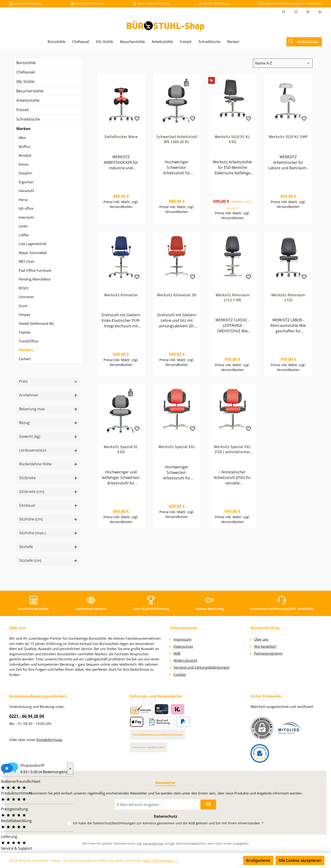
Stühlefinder (308, 42)
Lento (23, 226)
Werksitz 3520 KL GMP (288, 137)
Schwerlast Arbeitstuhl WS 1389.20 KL (177, 139)
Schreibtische (28, 119)
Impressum (183, 639)
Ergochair (26, 182)
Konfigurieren (258, 860)
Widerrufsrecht (185, 660)
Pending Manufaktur (35, 279)
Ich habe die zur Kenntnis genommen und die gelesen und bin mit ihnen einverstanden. (168, 823)
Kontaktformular (49, 740)
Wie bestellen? (265, 646)
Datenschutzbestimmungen (114, 823)
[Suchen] (284, 12)
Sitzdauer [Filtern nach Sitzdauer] (48, 505)
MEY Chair (27, 261)
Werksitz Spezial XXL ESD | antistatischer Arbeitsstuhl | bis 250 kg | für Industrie (233, 452)
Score (23, 306)
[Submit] (208, 804)
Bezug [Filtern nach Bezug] (48, 423)
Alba (22, 138)
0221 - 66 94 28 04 (27, 716)
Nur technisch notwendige (215, 860)
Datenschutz (183, 646)
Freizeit (23, 110)
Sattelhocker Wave (121, 137)
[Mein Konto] (308, 12)
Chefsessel (26, 72)
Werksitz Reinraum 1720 (288, 299)
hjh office (26, 208)
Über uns (261, 639)
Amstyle (25, 155)
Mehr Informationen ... (161, 861)
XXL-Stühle (25, 82)
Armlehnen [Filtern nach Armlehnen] (48, 395)
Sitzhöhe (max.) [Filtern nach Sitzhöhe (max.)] (48, 533)
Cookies (180, 674)
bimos (24, 164)
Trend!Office (28, 341)
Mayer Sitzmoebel (33, 253)
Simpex (24, 314)
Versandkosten (153, 843)
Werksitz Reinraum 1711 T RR (233, 299)
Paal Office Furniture (35, 270)
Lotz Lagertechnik (33, 244)
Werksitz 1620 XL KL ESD (232, 139)
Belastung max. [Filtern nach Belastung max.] (48, 409)
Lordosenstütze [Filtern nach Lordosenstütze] (48, 450)
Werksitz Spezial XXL (177, 449)
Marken (23, 129)
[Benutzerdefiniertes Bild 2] (260, 753)
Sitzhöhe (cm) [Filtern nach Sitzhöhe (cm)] (48, 519)
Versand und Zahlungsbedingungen (202, 667)
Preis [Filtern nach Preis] (48, 381)
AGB (177, 653)
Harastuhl (26, 191)
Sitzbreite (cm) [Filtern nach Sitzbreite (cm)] (48, 492)
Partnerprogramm (268, 653)
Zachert (25, 359)
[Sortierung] (283, 63)
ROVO (23, 288)
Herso (23, 200)
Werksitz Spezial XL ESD (121, 452)
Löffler (24, 235)
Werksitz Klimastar (121, 296)
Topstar (25, 332)
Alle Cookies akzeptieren (300, 860)
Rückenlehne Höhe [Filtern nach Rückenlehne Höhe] (48, 464)
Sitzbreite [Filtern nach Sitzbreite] (48, 478)
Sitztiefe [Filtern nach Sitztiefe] (48, 547)
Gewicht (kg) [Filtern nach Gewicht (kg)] (48, 436)
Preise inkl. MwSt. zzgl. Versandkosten (121, 205)
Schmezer (26, 297)
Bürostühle (26, 63)
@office (24, 147)
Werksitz (26, 350)
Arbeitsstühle (28, 100)
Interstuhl (26, 217)
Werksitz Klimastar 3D (177, 296)
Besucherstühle (30, 91)
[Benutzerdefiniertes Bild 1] (290, 728)
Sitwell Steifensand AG (36, 323)
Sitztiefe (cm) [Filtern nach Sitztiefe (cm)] (48, 560)
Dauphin (25, 173)
